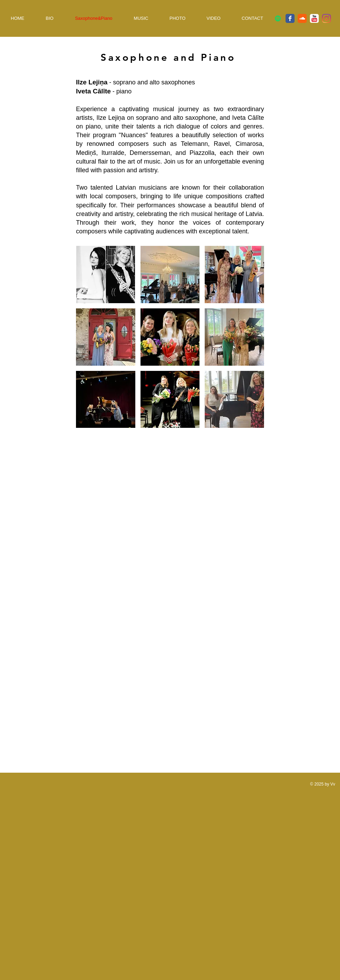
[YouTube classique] (314, 18)
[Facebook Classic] (290, 18)
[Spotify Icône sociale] (278, 18)
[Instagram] (326, 18)
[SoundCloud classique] (302, 18)
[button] (106, 275)
